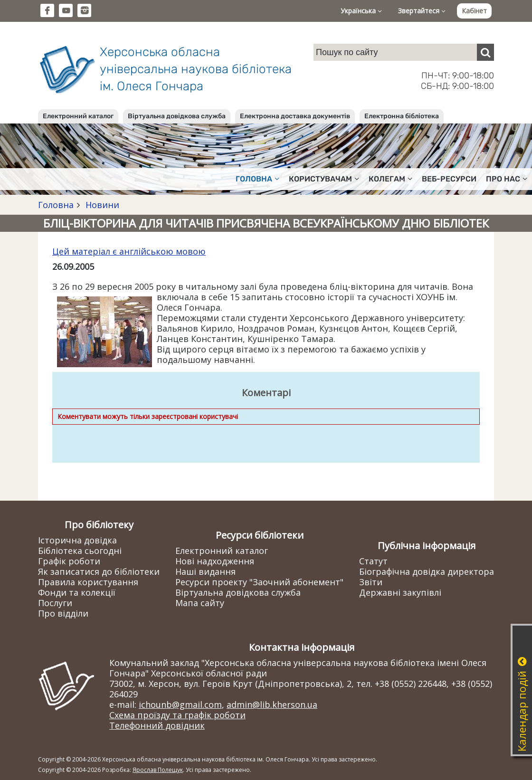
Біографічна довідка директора (427, 571)
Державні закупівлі (400, 592)
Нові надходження (215, 561)
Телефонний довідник (157, 725)
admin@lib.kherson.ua (272, 704)
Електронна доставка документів (295, 116)
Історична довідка (77, 540)
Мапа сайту (200, 603)
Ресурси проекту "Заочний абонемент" (259, 582)
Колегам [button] (390, 179)
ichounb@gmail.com (180, 704)
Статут (373, 561)
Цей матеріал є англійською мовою (129, 251)
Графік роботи (69, 561)
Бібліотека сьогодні (80, 551)
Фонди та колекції (77, 592)
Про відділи (63, 613)
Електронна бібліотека (402, 116)
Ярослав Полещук (158, 770)
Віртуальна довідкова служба (177, 116)
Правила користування (88, 582)
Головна (56, 205)
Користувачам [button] (324, 179)
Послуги (55, 603)
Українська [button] (361, 11)
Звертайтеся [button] (422, 11)
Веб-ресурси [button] (449, 179)
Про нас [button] (507, 179)
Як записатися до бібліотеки (99, 571)
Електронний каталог (78, 116)
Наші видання (205, 571)
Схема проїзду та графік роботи (177, 715)
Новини (101, 205)
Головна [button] (257, 179)
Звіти (371, 582)
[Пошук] (485, 52)
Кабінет (474, 11)
